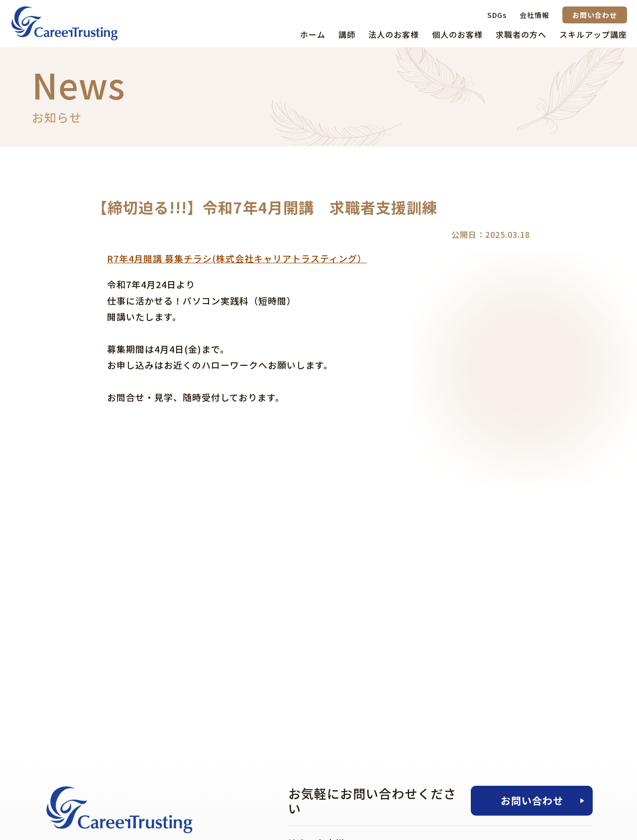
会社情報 (534, 15)
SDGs (497, 15)
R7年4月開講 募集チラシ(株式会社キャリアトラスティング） (237, 258)
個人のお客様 (457, 34)
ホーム (313, 34)
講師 (347, 34)
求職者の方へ (521, 34)
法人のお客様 (394, 34)
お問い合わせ (595, 15)
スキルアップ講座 (593, 34)
